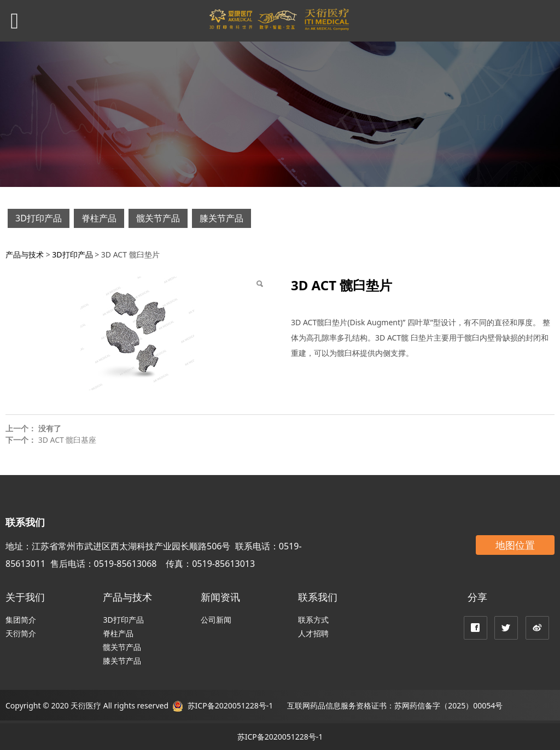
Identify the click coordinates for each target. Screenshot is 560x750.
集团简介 (21, 620)
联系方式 (313, 620)
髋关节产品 (158, 218)
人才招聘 (313, 633)
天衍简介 (21, 633)
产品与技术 (25, 254)
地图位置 (515, 545)
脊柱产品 (99, 218)
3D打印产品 (39, 218)
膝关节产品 (221, 218)
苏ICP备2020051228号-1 (229, 705)
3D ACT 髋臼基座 (68, 440)
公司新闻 (216, 620)
